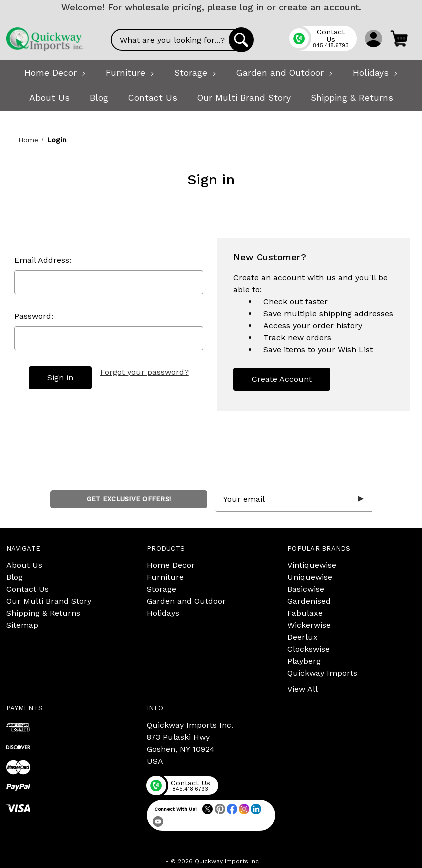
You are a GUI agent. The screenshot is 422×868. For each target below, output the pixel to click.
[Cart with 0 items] (399, 38)
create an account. (320, 7)
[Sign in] (374, 38)
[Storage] (195, 73)
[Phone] (323, 38)
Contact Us (27, 589)
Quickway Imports (322, 673)
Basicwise (306, 589)
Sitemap (22, 625)
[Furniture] (130, 73)
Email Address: (43, 260)
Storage (161, 589)
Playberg (304, 661)
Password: (34, 316)
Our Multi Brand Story (49, 601)
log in (252, 7)
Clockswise (309, 649)
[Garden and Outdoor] (285, 73)
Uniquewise (310, 577)
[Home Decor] (55, 73)
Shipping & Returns (43, 613)
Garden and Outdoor (186, 601)
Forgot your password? (144, 372)
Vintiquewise (312, 565)
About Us (24, 565)
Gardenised (309, 601)
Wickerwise (309, 625)
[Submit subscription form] (361, 499)
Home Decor (171, 565)
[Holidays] (375, 73)
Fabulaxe (305, 613)
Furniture (165, 577)
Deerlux (303, 637)
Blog (14, 577)
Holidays (163, 613)
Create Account (282, 379)
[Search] (241, 40)
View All (303, 689)
